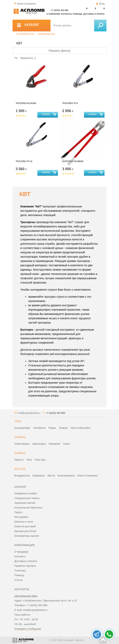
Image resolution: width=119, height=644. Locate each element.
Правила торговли (25, 566)
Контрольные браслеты (28, 508)
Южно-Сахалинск (88, 476)
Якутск (51, 476)
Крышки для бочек (25, 531)
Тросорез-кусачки (26, 103)
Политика (20, 571)
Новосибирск (22, 444)
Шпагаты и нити (24, 522)
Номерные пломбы (26, 493)
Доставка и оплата (94, 14)
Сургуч (18, 512)
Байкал (20, 453)
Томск (66, 444)
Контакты (66, 14)
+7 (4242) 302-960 (59, 10)
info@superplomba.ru (29, 413)
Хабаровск (39, 476)
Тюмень (63, 428)
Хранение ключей (25, 503)
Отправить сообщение (28, 629)
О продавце (21, 552)
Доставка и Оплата (26, 561)
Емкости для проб (25, 526)
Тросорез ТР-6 (70, 103)
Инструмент (22, 517)
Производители (47, 34)
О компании (53, 14)
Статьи (19, 580)
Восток (20, 469)
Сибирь (20, 437)
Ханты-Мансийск (81, 428)
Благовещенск (66, 476)
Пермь (52, 428)
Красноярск (39, 444)
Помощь (78, 14)
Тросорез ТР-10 (24, 161)
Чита (29, 460)
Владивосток (22, 476)
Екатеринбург (23, 428)
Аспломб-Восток (25, 34)
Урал (18, 421)
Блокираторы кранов (27, 536)
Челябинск (39, 428)
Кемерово (55, 444)
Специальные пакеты (27, 498)
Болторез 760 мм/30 (73, 161)
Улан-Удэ (40, 460)
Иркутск (19, 460)
